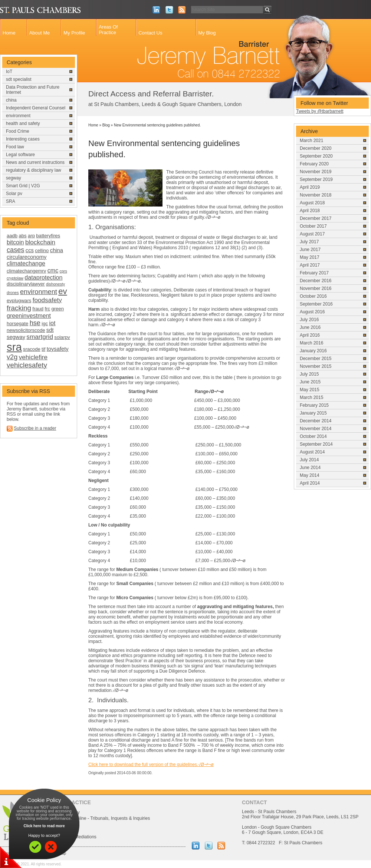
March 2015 (311, 397)
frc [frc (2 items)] (48, 309)
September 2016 (316, 304)
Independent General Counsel (36, 108)
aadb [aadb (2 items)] (12, 236)
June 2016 (310, 327)
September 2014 (316, 444)
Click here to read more (44, 826)
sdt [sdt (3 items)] (50, 330)
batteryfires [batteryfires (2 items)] (48, 236)
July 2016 (309, 320)
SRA (11, 201)
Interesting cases (23, 139)
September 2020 (316, 156)
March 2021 (311, 141)
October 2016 (313, 296)
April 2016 (310, 335)
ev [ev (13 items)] (63, 291)
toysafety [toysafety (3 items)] (58, 349)
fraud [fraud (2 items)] (38, 309)
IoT (9, 72)
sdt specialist (19, 79)
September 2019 (316, 179)
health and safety (23, 123)
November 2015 (316, 366)
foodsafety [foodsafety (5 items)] (47, 300)
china (11, 100)
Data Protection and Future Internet (33, 90)
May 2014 (310, 475)
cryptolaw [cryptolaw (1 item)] (15, 278)
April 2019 (310, 187)
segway (14, 178)
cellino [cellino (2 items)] (42, 250)
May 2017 (310, 257)
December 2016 (316, 281)
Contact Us (150, 33)
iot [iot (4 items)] (52, 323)
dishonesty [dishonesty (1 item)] (55, 284)
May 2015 (310, 390)
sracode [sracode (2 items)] (32, 349)
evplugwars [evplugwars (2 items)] (19, 301)
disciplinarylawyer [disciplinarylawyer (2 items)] (26, 284)
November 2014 (316, 429)
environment (18, 116)
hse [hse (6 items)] (35, 323)
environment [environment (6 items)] (39, 292)
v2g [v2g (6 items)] (12, 357)
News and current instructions (35, 162)
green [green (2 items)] (58, 309)
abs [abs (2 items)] (23, 236)
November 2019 (316, 172)
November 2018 (316, 195)
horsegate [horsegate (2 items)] (17, 324)
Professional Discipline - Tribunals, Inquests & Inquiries (96, 818)
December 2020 (316, 148)
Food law (15, 147)
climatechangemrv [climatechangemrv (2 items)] (26, 271)
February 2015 (314, 405)
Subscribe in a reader (35, 428)
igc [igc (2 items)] (45, 324)
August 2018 (312, 203)
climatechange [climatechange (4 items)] (26, 263)
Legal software (20, 155)
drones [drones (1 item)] (13, 293)
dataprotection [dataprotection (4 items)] (43, 277)
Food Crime (18, 131)
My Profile (74, 33)
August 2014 (312, 452)
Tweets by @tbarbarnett (320, 111)
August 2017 (312, 234)
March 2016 (311, 343)
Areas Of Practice (108, 30)
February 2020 (314, 164)
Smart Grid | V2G (23, 186)
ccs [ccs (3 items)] (30, 250)
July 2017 (309, 242)
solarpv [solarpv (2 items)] (62, 337)
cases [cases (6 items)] (15, 250)
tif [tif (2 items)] (43, 349)
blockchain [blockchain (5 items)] (40, 242)
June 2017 (310, 250)
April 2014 (310, 483)
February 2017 (314, 273)
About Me (40, 33)
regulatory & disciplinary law (34, 170)
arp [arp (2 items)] (31, 236)
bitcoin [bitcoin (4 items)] (15, 242)
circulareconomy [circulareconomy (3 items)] (27, 257)
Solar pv (14, 194)
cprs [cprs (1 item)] (63, 271)
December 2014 (316, 421)
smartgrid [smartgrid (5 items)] (40, 337)
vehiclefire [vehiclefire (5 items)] (33, 357)
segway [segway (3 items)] (16, 337)
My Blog (207, 33)
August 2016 (312, 312)
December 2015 (316, 359)
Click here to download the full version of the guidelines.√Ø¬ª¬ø (151, 765)
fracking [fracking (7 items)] (19, 308)
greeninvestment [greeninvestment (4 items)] (29, 316)
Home (9, 33)
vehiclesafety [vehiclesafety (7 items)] (27, 365)
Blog (106, 125)
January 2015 (313, 413)
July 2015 (309, 374)
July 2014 (309, 460)
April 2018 (310, 211)
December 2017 (316, 218)
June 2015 (310, 382)
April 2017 (310, 265)
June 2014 (310, 468)
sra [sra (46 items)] (14, 347)
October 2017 (313, 226)
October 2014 (313, 436)
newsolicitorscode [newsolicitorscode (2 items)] (26, 330)
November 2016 (316, 288)
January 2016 (313, 351)
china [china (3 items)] (57, 250)
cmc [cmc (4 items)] (53, 270)
